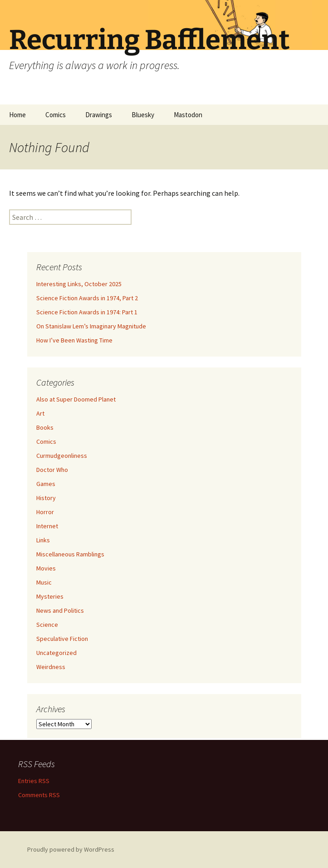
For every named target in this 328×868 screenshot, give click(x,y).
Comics (56, 115)
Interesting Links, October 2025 (79, 284)
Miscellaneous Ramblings (70, 554)
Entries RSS (34, 781)
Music (44, 582)
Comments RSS (39, 795)
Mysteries (50, 596)
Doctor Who (52, 470)
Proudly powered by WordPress (71, 849)
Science (47, 625)
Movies (46, 568)
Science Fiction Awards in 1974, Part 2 (87, 298)
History (46, 498)
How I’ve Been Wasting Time (74, 340)
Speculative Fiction (62, 639)
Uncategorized (56, 653)
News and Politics (60, 610)
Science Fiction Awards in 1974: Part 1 (87, 312)
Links (43, 540)
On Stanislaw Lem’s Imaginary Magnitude (91, 326)
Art (40, 413)
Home (17, 115)
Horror (45, 512)
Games (46, 484)
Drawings (99, 115)
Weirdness (51, 667)
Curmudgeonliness (62, 456)
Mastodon (188, 115)
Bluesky (143, 115)
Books (45, 427)
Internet (47, 526)
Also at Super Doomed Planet (76, 399)
